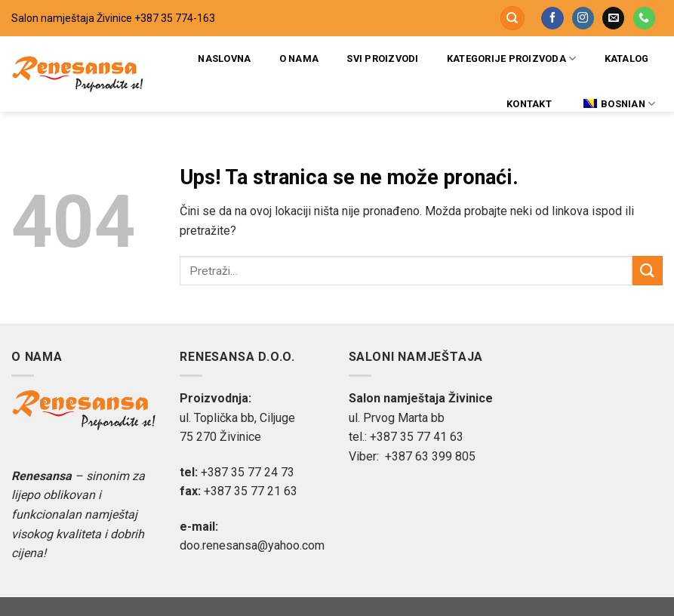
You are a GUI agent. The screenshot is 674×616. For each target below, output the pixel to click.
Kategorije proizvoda (512, 59)
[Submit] (648, 271)
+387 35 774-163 (175, 18)
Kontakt (529, 104)
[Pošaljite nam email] (613, 18)
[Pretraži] (512, 18)
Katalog (627, 59)
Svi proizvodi (382, 59)
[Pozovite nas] (644, 18)
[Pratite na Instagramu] (583, 18)
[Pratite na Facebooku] (552, 18)
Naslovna (224, 59)
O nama (299, 59)
